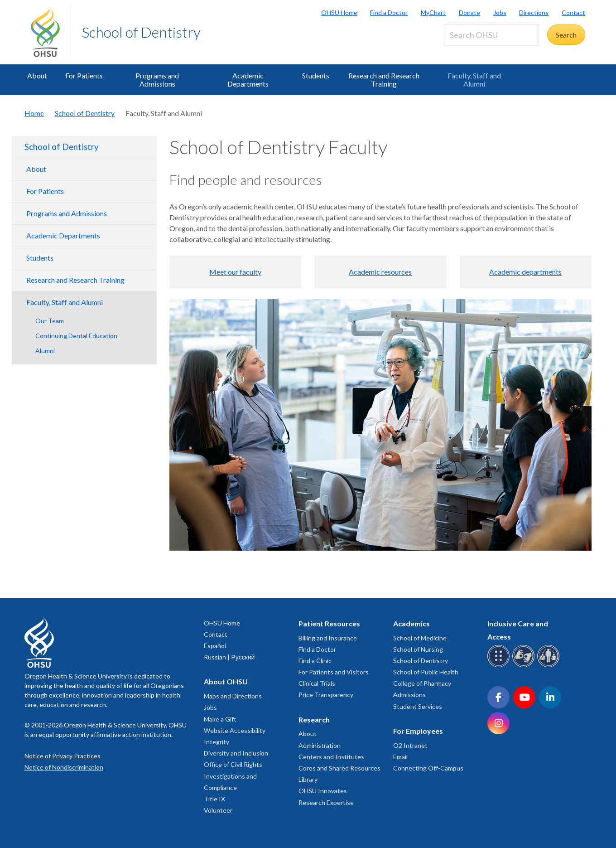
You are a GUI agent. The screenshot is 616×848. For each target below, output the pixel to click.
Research (314, 720)
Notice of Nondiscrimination (64, 767)
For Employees (418, 731)
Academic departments (525, 272)
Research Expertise (326, 802)
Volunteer (218, 810)
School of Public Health (426, 672)
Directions (534, 12)
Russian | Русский (229, 657)
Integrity (217, 742)
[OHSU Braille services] (500, 666)
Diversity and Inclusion (236, 753)
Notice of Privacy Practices (63, 756)
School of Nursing (418, 649)
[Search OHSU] (491, 35)
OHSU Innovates (323, 791)
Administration (320, 745)
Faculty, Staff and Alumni (474, 80)
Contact (573, 12)
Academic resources (380, 272)
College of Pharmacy (422, 683)
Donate (469, 12)
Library (308, 779)
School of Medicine (420, 638)
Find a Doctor (389, 12)
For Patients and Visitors (334, 672)
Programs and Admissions (157, 80)
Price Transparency (326, 695)
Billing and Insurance (328, 638)
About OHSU (226, 681)
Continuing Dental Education (76, 336)
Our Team (50, 321)
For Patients (84, 75)
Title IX (214, 799)
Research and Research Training (384, 80)
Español (215, 646)
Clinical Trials (317, 683)
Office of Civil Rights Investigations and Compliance (233, 776)
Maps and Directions (233, 696)
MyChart (433, 12)
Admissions (409, 695)
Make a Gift (220, 719)
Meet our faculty (235, 272)
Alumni (45, 351)
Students (316, 75)
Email (400, 757)
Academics (411, 623)
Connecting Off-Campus (428, 768)
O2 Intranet (410, 745)
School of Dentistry (141, 32)
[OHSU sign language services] (525, 666)
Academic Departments (248, 80)
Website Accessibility (235, 730)
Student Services (418, 706)
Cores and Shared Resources (339, 768)
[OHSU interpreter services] (550, 666)
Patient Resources (329, 623)
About (37, 75)
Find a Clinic (315, 661)
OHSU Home (339, 12)
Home (34, 113)
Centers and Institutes (331, 757)
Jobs (500, 12)
